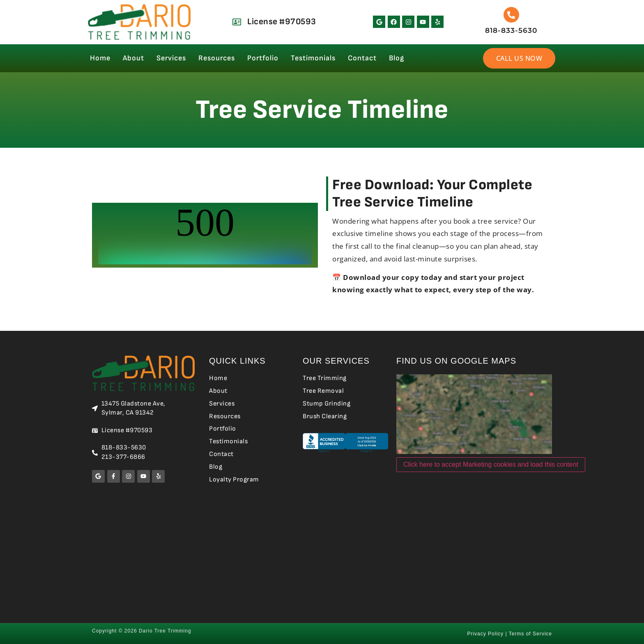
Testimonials (313, 58)
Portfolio (263, 58)
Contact (362, 58)
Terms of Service (530, 634)
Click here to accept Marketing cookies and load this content (491, 464)
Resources (217, 58)
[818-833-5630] (511, 15)
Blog (397, 58)
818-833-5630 (511, 30)
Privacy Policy (485, 634)
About (133, 58)
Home (100, 58)
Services (171, 58)
